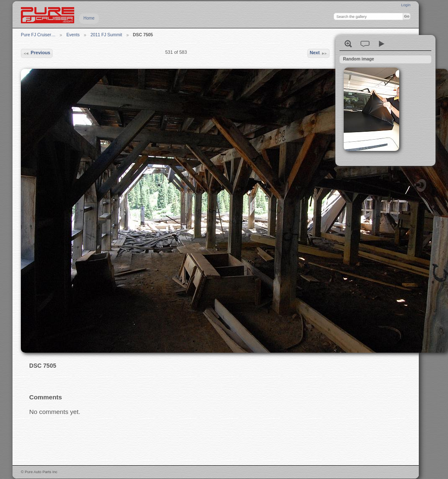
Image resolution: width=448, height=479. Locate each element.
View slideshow (382, 44)
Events (73, 35)
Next (318, 53)
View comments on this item (365, 44)
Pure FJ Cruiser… (38, 35)
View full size (348, 44)
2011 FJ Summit (106, 35)
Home (89, 18)
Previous (36, 53)
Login (406, 5)
